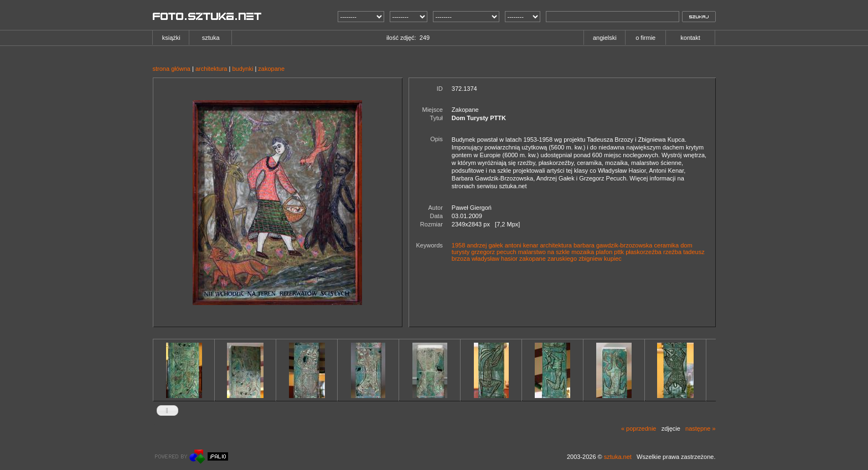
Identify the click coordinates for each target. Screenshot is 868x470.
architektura (211, 69)
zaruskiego (562, 259)
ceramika (667, 245)
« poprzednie (639, 428)
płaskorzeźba (644, 252)
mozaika (583, 252)
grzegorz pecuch (494, 252)
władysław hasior (495, 259)
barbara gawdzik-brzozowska (613, 245)
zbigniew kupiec (600, 259)
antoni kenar (522, 245)
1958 (458, 245)
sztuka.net (618, 457)
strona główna (172, 69)
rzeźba (672, 252)
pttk (619, 252)
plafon (604, 252)
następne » (700, 428)
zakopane (271, 69)
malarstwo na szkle (544, 252)
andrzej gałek (485, 245)
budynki (242, 69)
